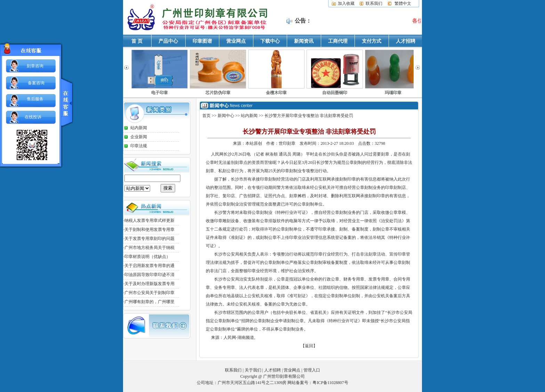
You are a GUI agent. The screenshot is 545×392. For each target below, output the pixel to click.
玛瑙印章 (393, 93)
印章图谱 (202, 41)
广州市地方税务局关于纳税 (149, 248)
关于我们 (253, 370)
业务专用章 (225, 287)
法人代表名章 (252, 287)
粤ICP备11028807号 (330, 383)
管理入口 (312, 370)
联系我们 (374, 3)
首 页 (137, 41)
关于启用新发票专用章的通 (149, 266)
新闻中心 (226, 116)
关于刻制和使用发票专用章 (149, 230)
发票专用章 (379, 279)
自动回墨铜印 (335, 93)
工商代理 (338, 41)
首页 (206, 116)
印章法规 (139, 146)
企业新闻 (139, 137)
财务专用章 (354, 279)
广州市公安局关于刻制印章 (149, 293)
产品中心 (168, 41)
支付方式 (372, 41)
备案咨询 (36, 83)
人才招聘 (406, 41)
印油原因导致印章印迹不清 (149, 275)
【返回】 (309, 346)
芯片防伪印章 (218, 93)
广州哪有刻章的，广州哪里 (149, 302)
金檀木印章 (276, 93)
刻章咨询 (35, 66)
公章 (335, 212)
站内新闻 (139, 128)
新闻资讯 (304, 41)
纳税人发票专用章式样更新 (149, 220)
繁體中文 (403, 3)
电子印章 (160, 93)
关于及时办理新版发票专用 (149, 284)
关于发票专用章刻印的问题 (149, 239)
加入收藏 (346, 3)
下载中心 (270, 41)
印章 (318, 254)
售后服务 (35, 99)
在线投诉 (33, 117)
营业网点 (236, 41)
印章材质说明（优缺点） (147, 257)
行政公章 (331, 279)
